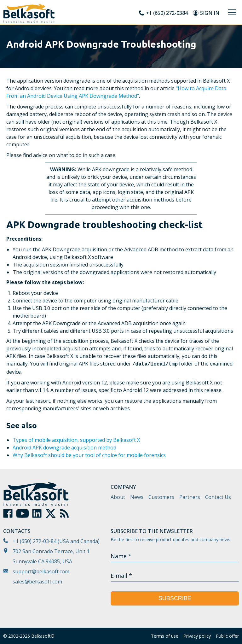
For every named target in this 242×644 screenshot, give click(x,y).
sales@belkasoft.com (37, 582)
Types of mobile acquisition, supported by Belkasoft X (76, 440)
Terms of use (165, 636)
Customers (161, 497)
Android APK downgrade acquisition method (64, 448)
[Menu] (232, 12)
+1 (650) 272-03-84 (35, 541)
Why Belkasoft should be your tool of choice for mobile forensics (89, 455)
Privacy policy (197, 636)
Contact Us (218, 497)
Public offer (227, 636)
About (118, 497)
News (137, 497)
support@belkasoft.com (41, 571)
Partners (190, 497)
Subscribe (175, 598)
